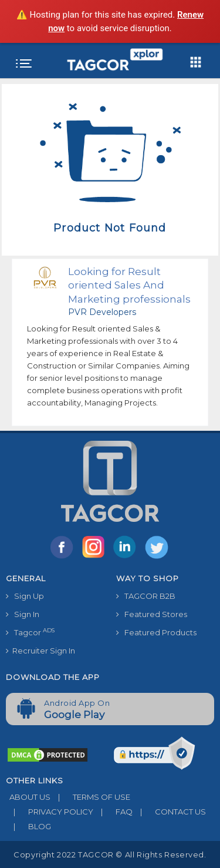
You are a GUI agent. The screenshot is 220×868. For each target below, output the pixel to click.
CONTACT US (169, 812)
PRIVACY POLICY (50, 812)
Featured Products (156, 632)
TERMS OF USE (90, 797)
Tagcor (30, 632)
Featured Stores (152, 614)
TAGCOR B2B (146, 596)
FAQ (113, 812)
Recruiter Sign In (40, 651)
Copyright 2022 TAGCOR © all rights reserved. (110, 854)
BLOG (28, 826)
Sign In (23, 614)
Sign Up (25, 596)
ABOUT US (28, 797)
